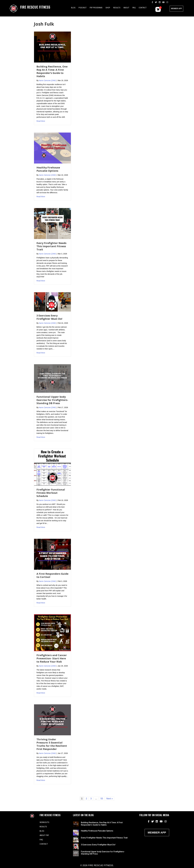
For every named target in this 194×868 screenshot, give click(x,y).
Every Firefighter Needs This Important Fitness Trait (51, 246)
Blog (73, 8)
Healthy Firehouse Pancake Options (48, 169)
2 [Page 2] (86, 799)
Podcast (83, 8)
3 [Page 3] (91, 799)
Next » (110, 799)
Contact (143, 8)
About (126, 8)
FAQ (134, 8)
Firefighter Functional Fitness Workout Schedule (51, 493)
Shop (108, 8)
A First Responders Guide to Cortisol (52, 575)
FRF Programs (96, 8)
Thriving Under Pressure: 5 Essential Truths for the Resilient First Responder (52, 744)
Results (117, 8)
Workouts (44, 822)
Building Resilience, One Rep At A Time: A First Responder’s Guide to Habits (52, 71)
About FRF (44, 835)
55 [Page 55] (102, 799)
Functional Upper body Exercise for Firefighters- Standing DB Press (52, 400)
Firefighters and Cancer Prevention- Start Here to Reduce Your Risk (52, 658)
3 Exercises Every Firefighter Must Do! (49, 317)
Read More (41, 121)
